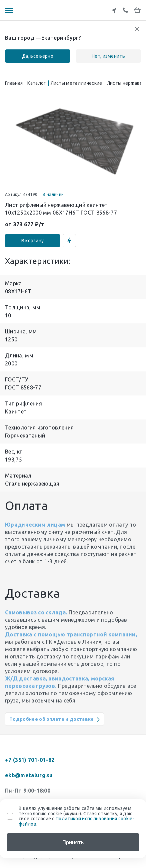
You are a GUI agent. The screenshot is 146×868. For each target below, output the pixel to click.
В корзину (33, 241)
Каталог (36, 83)
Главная (14, 83)
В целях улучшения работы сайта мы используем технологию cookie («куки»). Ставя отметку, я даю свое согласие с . (76, 816)
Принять (73, 842)
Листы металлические (76, 83)
